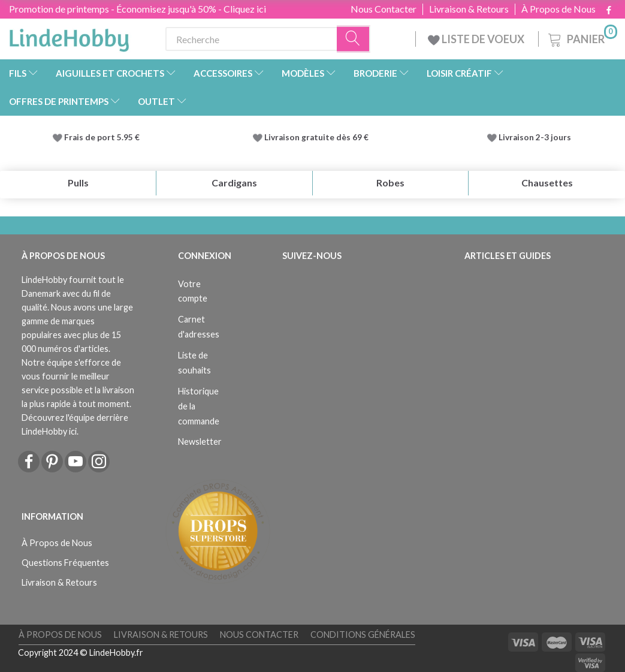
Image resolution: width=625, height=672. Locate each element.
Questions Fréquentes (65, 563)
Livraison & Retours (469, 9)
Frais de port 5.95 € (102, 137)
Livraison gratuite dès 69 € (318, 137)
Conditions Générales (363, 635)
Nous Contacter (384, 9)
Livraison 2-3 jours (535, 137)
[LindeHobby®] (69, 37)
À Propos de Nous (558, 9)
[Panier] (582, 37)
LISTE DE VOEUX (477, 39)
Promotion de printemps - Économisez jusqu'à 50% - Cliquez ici (138, 9)
